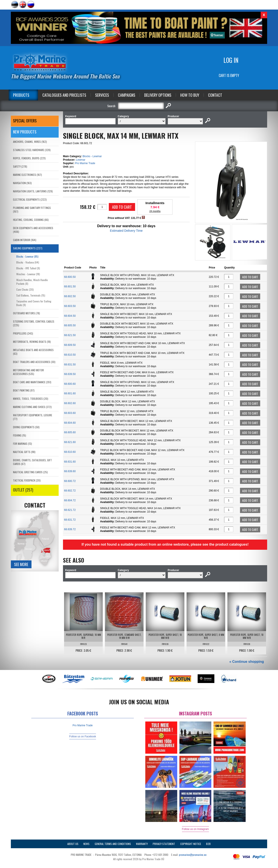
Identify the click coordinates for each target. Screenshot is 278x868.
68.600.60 (70, 384)
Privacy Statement (164, 844)
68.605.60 (70, 432)
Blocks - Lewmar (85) (27, 256)
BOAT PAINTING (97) (24, 390)
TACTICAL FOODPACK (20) (27, 480)
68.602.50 (70, 296)
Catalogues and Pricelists (64, 95)
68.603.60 (70, 413)
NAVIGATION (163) (22, 183)
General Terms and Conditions (113, 844)
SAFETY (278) (20, 166)
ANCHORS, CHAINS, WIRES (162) (30, 142)
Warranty (142, 844)
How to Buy (190, 95)
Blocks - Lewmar (92, 156)
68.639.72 (70, 529)
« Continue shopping (247, 662)
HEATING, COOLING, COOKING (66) (31, 220)
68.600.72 (70, 481)
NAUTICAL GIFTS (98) (24, 452)
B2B (208, 844)
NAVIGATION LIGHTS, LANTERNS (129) (33, 191)
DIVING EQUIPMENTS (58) (26, 427)
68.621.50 (70, 335)
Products (21, 95)
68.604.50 (70, 316)
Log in (231, 60)
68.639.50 (70, 374)
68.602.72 (70, 491)
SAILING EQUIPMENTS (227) (28, 248)
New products (25, 132)
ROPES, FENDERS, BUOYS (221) (29, 158)
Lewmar (81, 160)
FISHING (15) (20, 435)
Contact (215, 95)
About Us (73, 844)
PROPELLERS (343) (23, 333)
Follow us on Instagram (195, 829)
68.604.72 (70, 500)
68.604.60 (70, 423)
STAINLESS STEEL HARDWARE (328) (32, 150)
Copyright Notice (191, 844)
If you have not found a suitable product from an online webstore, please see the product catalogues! (165, 544)
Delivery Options (158, 95)
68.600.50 (70, 277)
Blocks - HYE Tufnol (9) (28, 268)
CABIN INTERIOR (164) (25, 240)
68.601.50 (70, 287)
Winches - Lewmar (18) (28, 274)
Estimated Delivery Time (126, 231)
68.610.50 (70, 355)
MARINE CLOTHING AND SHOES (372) (32, 407)
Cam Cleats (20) (25, 289)
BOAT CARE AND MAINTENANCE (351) (32, 382)
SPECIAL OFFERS (25, 121)
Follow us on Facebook (83, 736)
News (86, 844)
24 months (155, 211)
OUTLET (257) (23, 490)
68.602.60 (70, 403)
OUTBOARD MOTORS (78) (26, 313)
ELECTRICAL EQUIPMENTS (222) (30, 199)
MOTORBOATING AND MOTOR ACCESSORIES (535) (28, 372)
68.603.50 (70, 306)
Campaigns (127, 95)
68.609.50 (70, 345)
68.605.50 (70, 325)
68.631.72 (70, 520)
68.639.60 (70, 471)
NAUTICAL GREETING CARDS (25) (30, 472)
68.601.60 (70, 393)
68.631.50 (70, 365)
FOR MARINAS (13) (22, 444)
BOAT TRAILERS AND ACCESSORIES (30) (34, 362)
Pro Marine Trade (85, 163)
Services (102, 95)
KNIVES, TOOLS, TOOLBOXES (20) (31, 399)
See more (21, 564)
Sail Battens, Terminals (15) (31, 295)
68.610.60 (70, 452)
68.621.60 (70, 442)
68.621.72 (70, 510)
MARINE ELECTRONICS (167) (27, 175)
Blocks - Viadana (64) (28, 262)
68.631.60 (70, 462)
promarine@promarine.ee (193, 855)
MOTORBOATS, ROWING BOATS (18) (32, 342)
